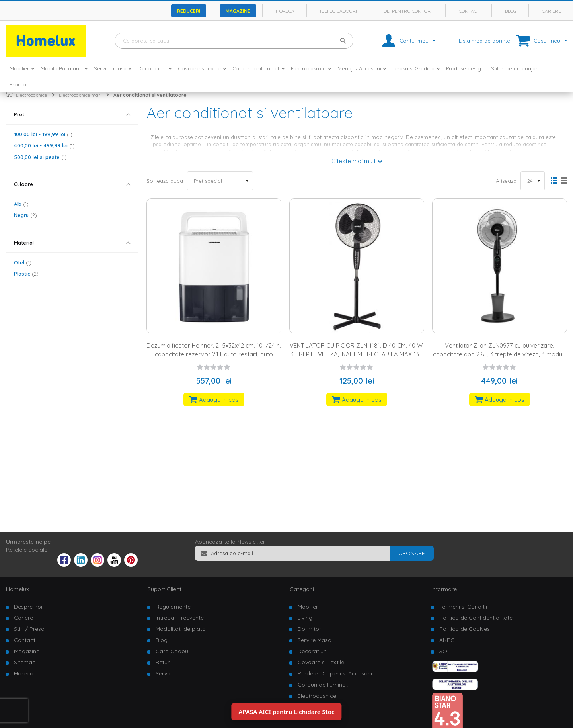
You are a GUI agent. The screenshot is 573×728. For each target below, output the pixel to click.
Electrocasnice (31, 95)
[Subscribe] (412, 553)
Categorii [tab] (302, 589)
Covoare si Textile (321, 662)
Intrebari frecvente (180, 618)
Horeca (285, 11)
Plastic (26, 274)
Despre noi (28, 607)
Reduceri (189, 11)
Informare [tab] (444, 589)
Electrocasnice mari (80, 95)
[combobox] (234, 41)
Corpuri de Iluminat (323, 685)
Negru (25, 215)
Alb (21, 204)
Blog (511, 11)
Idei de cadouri (338, 11)
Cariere (552, 11)
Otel (23, 262)
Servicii (165, 673)
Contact (469, 11)
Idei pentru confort (408, 11)
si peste (40, 157)
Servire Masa (315, 640)
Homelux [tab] (18, 589)
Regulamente (173, 607)
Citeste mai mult (354, 161)
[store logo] (46, 41)
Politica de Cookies (465, 629)
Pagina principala (9, 93)
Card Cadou (172, 651)
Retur (163, 662)
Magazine (238, 11)
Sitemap (25, 662)
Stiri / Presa (29, 629)
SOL (445, 651)
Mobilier (308, 607)
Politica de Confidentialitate (476, 618)
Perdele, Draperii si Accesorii (335, 673)
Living (305, 618)
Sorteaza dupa (165, 181)
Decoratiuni (313, 651)
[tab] (72, 114)
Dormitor (309, 629)
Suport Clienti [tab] (165, 589)
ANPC (447, 640)
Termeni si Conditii (463, 607)
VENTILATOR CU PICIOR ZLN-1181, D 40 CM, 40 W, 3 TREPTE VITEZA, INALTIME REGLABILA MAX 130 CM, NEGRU (357, 354)
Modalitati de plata (181, 629)
